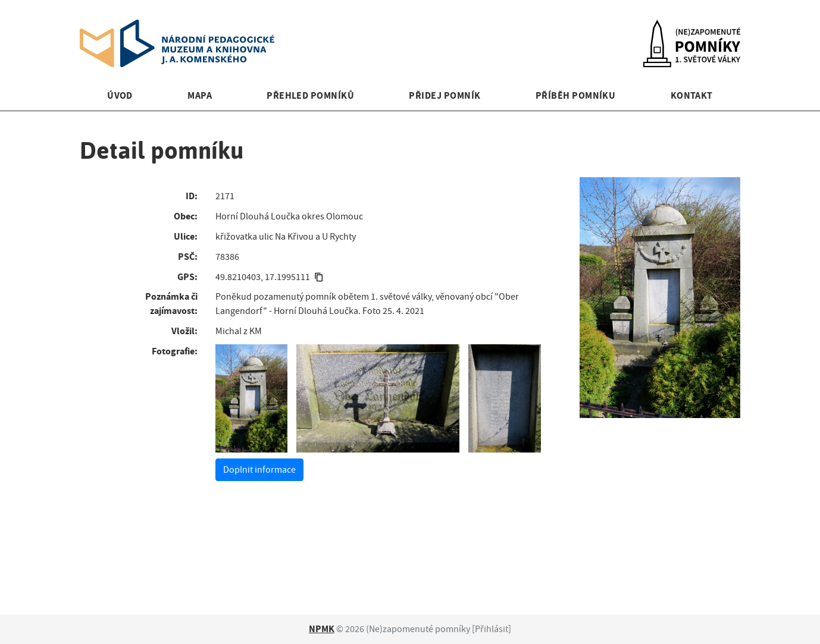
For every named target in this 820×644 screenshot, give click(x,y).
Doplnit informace (259, 470)
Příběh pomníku (576, 95)
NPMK (322, 629)
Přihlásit (492, 629)
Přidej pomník (445, 95)
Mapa (200, 95)
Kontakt (692, 95)
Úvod (120, 95)
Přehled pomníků (310, 95)
